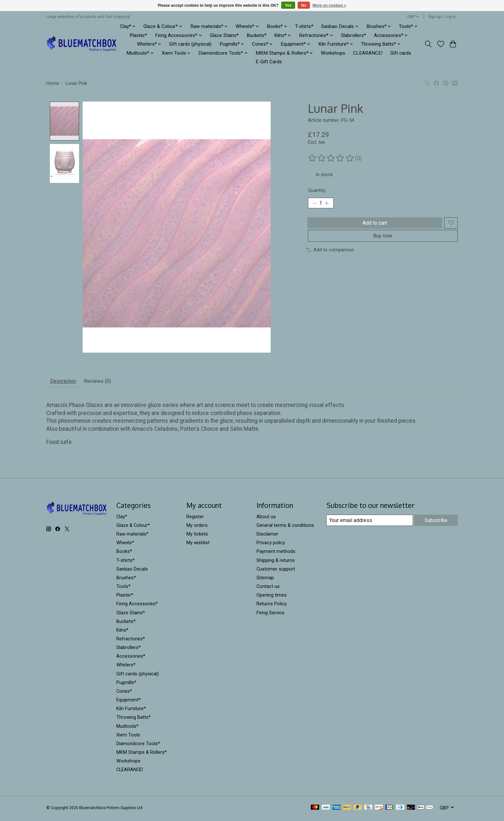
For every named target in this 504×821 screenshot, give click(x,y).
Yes (288, 5)
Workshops (333, 53)
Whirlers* (126, 667)
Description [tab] (66, 383)
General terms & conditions (285, 528)
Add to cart (373, 226)
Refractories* (131, 641)
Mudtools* (127, 728)
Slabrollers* (354, 35)
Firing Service (270, 615)
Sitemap (265, 580)
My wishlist (198, 545)
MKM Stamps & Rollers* (142, 755)
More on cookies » (330, 5)
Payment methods (276, 554)
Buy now (383, 243)
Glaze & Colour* (133, 528)
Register (195, 519)
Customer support (276, 571)
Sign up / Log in (442, 17)
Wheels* (125, 545)
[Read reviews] (331, 158)
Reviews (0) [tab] (106, 383)
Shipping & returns (276, 563)
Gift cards (401, 53)
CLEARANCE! (368, 53)
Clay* (122, 519)
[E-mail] (369, 523)
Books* (124, 554)
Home (53, 83)
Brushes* (126, 580)
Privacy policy (271, 545)
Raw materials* (132, 537)
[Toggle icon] (428, 44)
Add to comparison (330, 258)
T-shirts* (304, 26)
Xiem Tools (128, 737)
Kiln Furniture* (131, 711)
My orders (197, 528)
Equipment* (129, 702)
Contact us (268, 589)
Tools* (123, 589)
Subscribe (435, 523)
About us (266, 519)
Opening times (272, 598)
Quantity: (317, 190)
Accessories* (131, 659)
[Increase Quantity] (329, 204)
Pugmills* (126, 685)
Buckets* (256, 35)
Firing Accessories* (137, 606)
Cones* (124, 694)
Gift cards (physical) (190, 44)
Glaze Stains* (224, 35)
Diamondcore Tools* (138, 746)
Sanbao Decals (132, 571)
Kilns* (122, 632)
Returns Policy (272, 606)
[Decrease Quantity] (315, 204)
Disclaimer (267, 537)
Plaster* (138, 35)
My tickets (197, 537)
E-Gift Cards (269, 62)
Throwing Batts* (134, 720)
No (304, 5)
